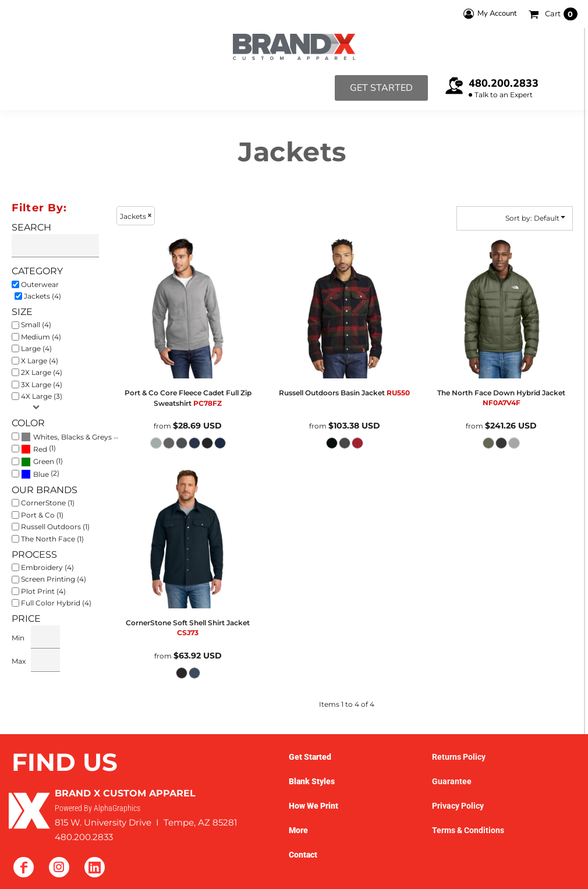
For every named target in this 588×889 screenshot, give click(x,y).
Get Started (381, 88)
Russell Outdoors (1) (55, 527)
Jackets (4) (42, 296)
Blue (41, 474)
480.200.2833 (504, 83)
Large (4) (36, 348)
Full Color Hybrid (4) (56, 603)
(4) (72, 436)
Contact (303, 855)
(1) (38, 449)
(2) (40, 474)
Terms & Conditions (468, 830)
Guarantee (452, 781)
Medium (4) (41, 337)
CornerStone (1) (48, 503)
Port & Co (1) (42, 515)
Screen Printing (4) (54, 579)
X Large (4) (40, 361)
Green (44, 461)
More (298, 830)
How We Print (314, 806)
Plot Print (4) (43, 591)
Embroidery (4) (47, 567)
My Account (488, 14)
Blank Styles (312, 781)
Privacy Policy (458, 806)
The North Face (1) (52, 539)
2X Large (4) (42, 372)
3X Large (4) (42, 385)
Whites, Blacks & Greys (72, 437)
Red (40, 449)
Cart (561, 14)
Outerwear (40, 284)
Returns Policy (459, 757)
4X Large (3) (42, 396)
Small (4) (36, 325)
